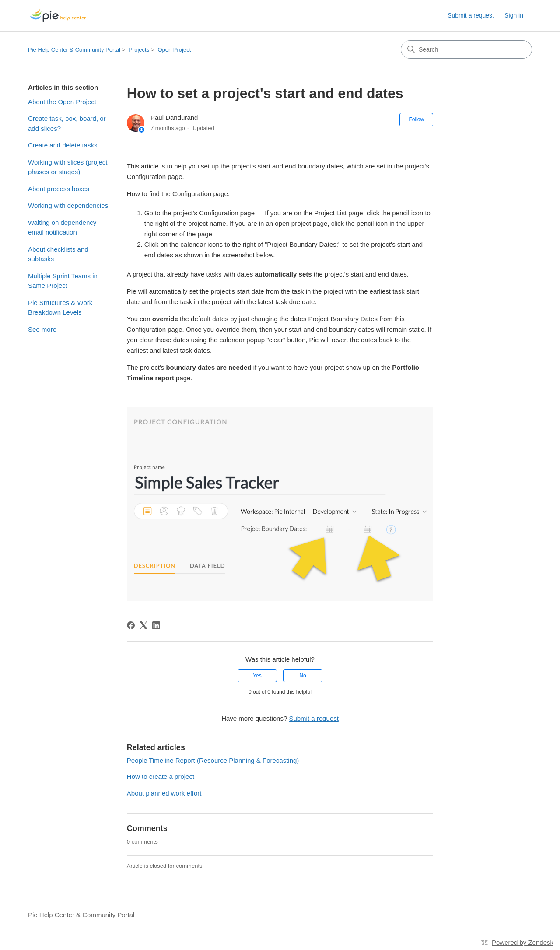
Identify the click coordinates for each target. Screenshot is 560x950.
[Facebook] (131, 625)
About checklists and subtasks (58, 254)
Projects (139, 50)
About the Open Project (62, 102)
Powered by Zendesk (523, 942)
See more (42, 329)
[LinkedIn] (156, 625)
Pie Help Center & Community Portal (74, 50)
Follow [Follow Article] (416, 119)
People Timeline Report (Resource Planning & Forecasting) (213, 760)
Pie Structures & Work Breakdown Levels (60, 308)
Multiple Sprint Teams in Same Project (63, 281)
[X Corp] (143, 625)
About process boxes (59, 189)
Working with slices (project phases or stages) (68, 167)
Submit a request (471, 15)
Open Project (174, 50)
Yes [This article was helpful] (257, 676)
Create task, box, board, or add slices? (67, 123)
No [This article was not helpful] (303, 676)
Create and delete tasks (63, 145)
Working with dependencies (68, 205)
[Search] (466, 49)
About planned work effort (164, 793)
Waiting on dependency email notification (62, 228)
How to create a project (161, 776)
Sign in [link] (514, 15)
